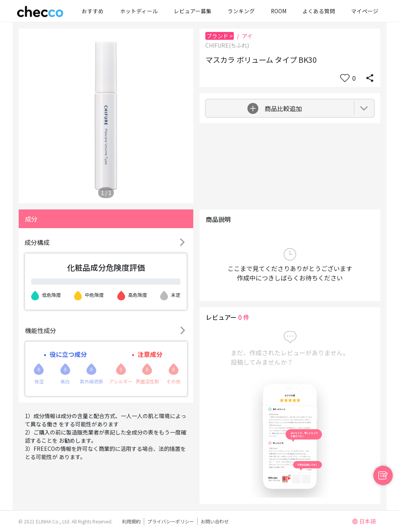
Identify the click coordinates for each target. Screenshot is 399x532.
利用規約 (131, 521)
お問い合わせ (215, 521)
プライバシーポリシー (171, 521)
